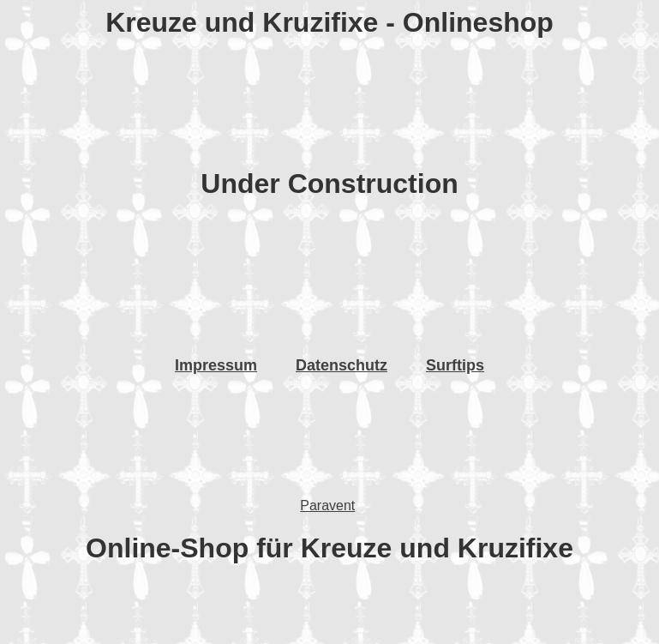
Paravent (327, 506)
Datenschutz (341, 365)
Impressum (216, 365)
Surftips (455, 365)
